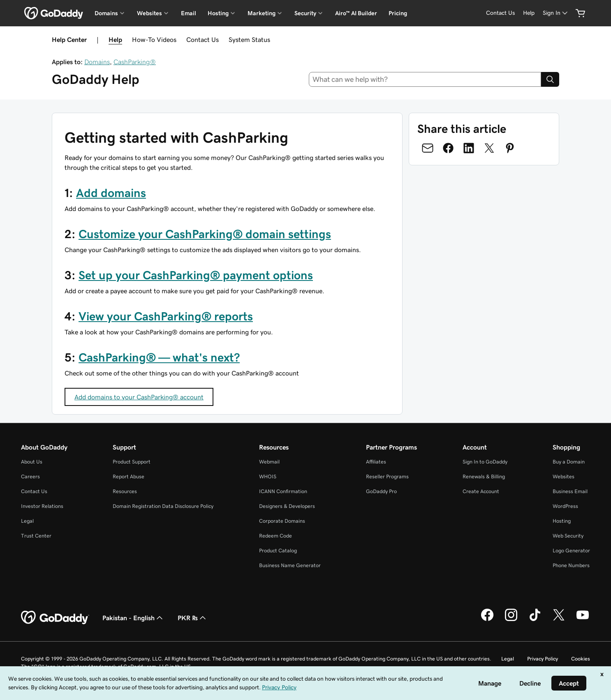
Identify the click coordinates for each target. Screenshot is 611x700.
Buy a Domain (569, 462)
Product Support (132, 462)
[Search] (550, 79)
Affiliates (376, 462)
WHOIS (268, 476)
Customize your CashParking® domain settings (205, 234)
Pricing (398, 13)
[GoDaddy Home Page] (55, 618)
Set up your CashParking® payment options (196, 275)
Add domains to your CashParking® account (139, 397)
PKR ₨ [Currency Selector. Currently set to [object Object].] (193, 618)
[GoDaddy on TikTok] (535, 620)
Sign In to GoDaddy (485, 462)
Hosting (562, 521)
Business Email (570, 491)
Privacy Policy (543, 659)
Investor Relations (42, 506)
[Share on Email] (428, 148)
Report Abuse (128, 476)
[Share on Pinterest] (510, 148)
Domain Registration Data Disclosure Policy (163, 506)
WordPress (565, 506)
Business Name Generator (290, 565)
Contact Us (203, 39)
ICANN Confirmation (283, 491)
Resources (125, 491)
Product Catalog (278, 550)
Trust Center (36, 536)
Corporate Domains (282, 521)
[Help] (529, 13)
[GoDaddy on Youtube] (583, 620)
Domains (97, 62)
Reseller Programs (387, 476)
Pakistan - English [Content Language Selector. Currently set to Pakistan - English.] (133, 618)
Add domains (111, 193)
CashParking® (135, 62)
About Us (32, 462)
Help (115, 39)
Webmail (269, 462)
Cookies (581, 659)
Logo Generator (571, 550)
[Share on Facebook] (448, 148)
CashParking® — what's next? (159, 357)
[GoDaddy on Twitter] (559, 620)
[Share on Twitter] (489, 148)
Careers (30, 476)
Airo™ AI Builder (356, 13)
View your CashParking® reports (166, 316)
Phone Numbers (571, 565)
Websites (564, 476)
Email (189, 13)
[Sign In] (556, 13)
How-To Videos (154, 39)
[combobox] (425, 79)
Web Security (568, 536)
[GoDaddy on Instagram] (511, 620)
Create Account (481, 491)
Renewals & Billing (484, 476)
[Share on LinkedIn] (469, 148)
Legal (27, 521)
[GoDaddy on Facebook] (487, 620)
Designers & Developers (287, 506)
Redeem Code (275, 536)
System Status (249, 39)
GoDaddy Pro (381, 491)
